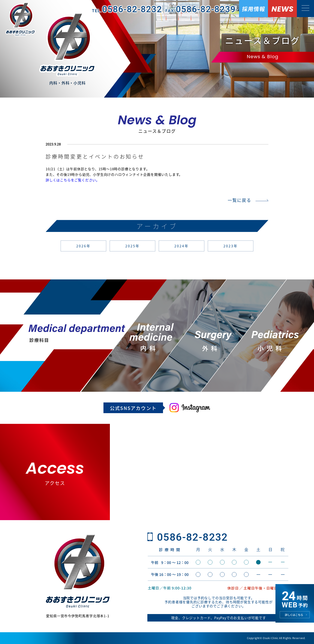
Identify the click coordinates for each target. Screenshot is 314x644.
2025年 (133, 246)
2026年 (84, 246)
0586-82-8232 (192, 537)
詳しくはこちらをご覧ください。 (73, 180)
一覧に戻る (239, 200)
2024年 (182, 246)
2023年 (231, 246)
